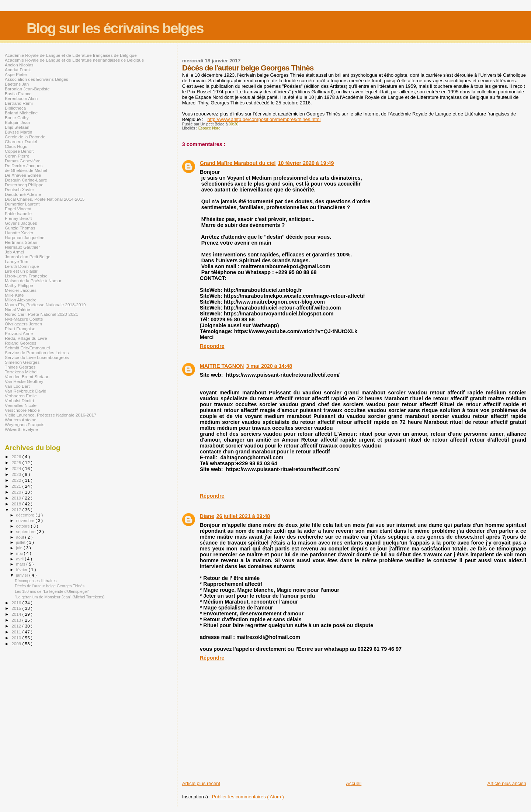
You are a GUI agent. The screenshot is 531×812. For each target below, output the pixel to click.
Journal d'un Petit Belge (27, 257)
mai (20, 553)
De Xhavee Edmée (23, 175)
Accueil (354, 783)
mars (21, 564)
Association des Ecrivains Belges (37, 79)
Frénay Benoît (18, 218)
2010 (17, 638)
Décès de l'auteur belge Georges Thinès (50, 586)
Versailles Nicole (21, 405)
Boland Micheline (21, 113)
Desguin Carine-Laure (26, 180)
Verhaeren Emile (21, 396)
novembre (26, 521)
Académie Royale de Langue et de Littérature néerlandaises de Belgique (74, 60)
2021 (17, 486)
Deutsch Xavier (19, 189)
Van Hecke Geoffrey (24, 381)
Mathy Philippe (19, 285)
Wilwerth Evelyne (21, 429)
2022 (17, 480)
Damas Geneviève (22, 161)
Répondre (212, 346)
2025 (17, 462)
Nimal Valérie (18, 309)
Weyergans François (25, 424)
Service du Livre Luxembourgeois (37, 357)
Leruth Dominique (22, 266)
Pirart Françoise (20, 329)
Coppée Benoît (19, 151)
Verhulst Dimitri (19, 400)
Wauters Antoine (21, 420)
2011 (17, 632)
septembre (27, 532)
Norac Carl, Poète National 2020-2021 (41, 314)
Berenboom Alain (21, 98)
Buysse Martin (18, 132)
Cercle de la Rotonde (25, 137)
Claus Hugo (16, 146)
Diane (207, 516)
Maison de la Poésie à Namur (33, 281)
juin (20, 548)
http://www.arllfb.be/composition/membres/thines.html (264, 119)
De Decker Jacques (24, 165)
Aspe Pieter (16, 74)
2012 (17, 626)
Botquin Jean (17, 122)
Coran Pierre (17, 156)
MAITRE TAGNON (222, 366)
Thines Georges (20, 367)
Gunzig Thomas (20, 228)
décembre (26, 515)
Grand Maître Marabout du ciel (238, 163)
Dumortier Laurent (22, 204)
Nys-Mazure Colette (24, 319)
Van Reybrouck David (25, 391)
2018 (17, 504)
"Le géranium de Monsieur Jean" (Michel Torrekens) (60, 597)
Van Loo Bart (17, 386)
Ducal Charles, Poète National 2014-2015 (45, 199)
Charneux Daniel (21, 141)
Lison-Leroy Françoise (26, 276)
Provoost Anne (19, 333)
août (21, 537)
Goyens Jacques (21, 223)
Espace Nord (209, 128)
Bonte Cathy (17, 118)
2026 (17, 457)
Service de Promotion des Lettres (37, 353)
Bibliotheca (15, 108)
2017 (17, 510)
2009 (17, 644)
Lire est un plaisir (21, 271)
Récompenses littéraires (36, 581)
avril (21, 559)
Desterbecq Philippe (24, 185)
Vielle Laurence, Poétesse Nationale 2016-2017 (51, 415)
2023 (17, 474)
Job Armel (14, 252)
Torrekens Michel (21, 372)
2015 (17, 608)
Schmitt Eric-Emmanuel (27, 348)
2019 (17, 498)
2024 (17, 468)
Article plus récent (201, 783)
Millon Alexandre (21, 300)
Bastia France (18, 94)
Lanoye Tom (17, 261)
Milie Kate (14, 295)
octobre (24, 526)
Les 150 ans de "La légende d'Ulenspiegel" (52, 591)
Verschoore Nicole (22, 410)
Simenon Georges (22, 362)
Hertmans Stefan (21, 242)
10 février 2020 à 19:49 (306, 163)
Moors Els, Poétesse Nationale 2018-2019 (45, 305)
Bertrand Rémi (19, 103)
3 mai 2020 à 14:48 (269, 366)
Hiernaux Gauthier (22, 247)
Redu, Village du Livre (26, 338)
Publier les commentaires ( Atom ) (248, 797)
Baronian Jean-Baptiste (27, 89)
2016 (17, 603)
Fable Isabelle (18, 213)
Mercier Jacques (21, 290)
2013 (17, 620)
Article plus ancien (507, 783)
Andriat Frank (18, 70)
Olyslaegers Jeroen (23, 324)
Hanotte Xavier (19, 233)
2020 (17, 492)
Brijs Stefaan (17, 127)
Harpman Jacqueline (25, 237)
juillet (21, 542)
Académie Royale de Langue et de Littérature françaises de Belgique (71, 55)
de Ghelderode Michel (26, 170)
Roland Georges (20, 343)
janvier (23, 575)
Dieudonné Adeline (23, 194)
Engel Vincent (18, 209)
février (22, 570)
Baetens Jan (17, 84)
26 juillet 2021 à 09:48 (243, 516)
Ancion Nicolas (19, 65)
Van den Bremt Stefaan (27, 376)
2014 (17, 614)
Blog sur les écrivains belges (115, 28)
